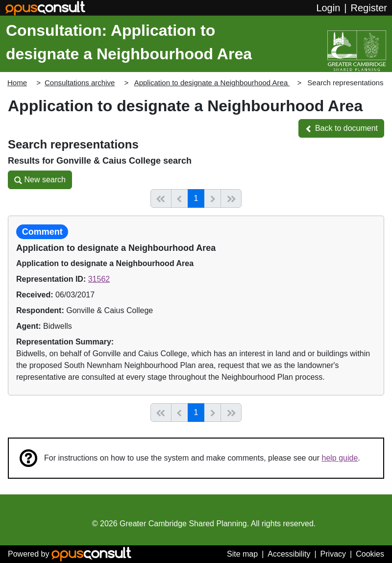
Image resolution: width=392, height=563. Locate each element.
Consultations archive (80, 83)
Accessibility (289, 554)
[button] (341, 128)
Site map (242, 554)
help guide (340, 458)
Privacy (333, 554)
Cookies (370, 554)
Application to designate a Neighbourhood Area (212, 83)
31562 (99, 279)
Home (17, 83)
